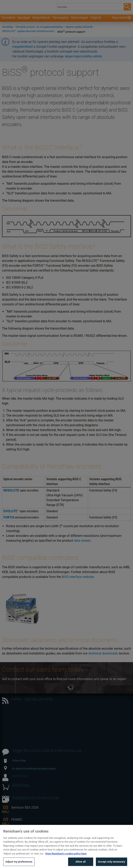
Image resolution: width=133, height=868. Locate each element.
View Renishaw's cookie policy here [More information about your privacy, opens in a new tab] (66, 860)
